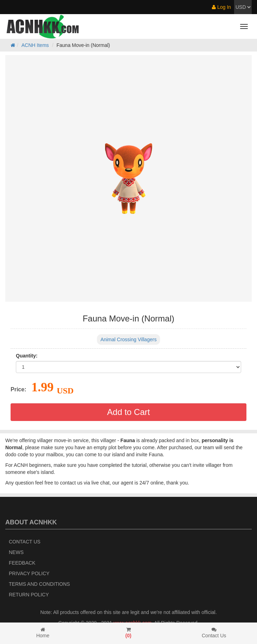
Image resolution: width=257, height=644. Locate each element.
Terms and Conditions (39, 584)
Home (43, 633)
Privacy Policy (29, 573)
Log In (221, 7)
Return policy (29, 595)
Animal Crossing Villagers (128, 339)
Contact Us (25, 542)
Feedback (22, 563)
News (16, 552)
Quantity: (27, 356)
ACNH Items (35, 45)
